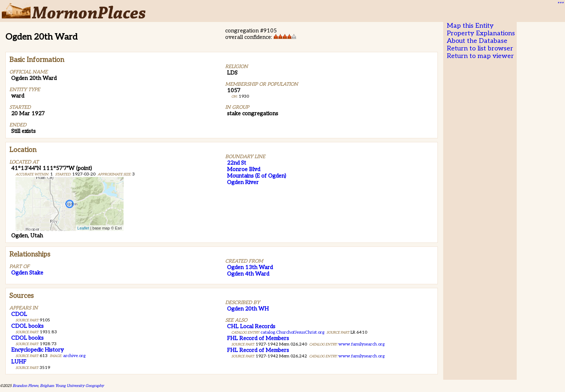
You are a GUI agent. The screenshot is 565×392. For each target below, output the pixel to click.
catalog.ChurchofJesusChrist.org (292, 332)
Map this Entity (470, 26)
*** (560, 4)
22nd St (237, 163)
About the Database (477, 41)
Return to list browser (480, 48)
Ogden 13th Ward (250, 267)
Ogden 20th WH (248, 309)
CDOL (19, 314)
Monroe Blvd (244, 169)
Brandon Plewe (25, 386)
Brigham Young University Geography (72, 386)
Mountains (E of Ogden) (257, 176)
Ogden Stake (27, 273)
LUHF (19, 362)
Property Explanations (481, 33)
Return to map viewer (480, 56)
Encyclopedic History (37, 350)
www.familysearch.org (361, 344)
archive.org (74, 356)
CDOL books (27, 326)
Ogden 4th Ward (248, 274)
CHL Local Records (251, 326)
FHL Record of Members (258, 338)
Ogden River (243, 182)
